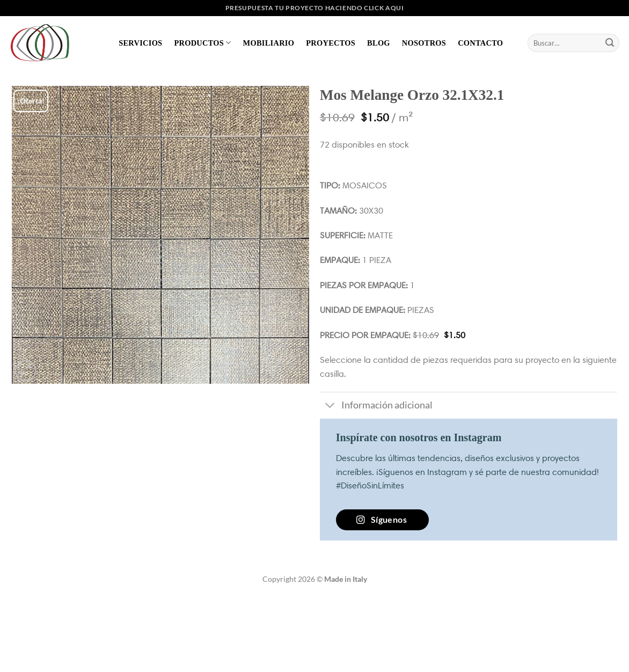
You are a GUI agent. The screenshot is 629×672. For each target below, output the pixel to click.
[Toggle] (330, 407)
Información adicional (376, 407)
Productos (202, 43)
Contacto (480, 43)
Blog (379, 43)
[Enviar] (610, 43)
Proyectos (331, 43)
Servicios (140, 43)
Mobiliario (269, 43)
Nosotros (424, 43)
